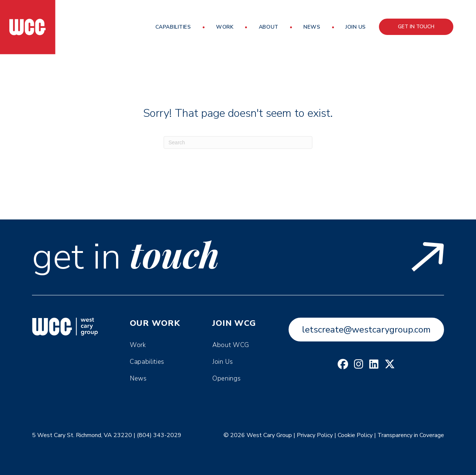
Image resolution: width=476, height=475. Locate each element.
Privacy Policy (315, 435)
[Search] (238, 142)
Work (225, 27)
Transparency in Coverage (411, 435)
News (312, 27)
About (269, 27)
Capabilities (173, 27)
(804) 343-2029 (159, 435)
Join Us (356, 27)
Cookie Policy (355, 435)
